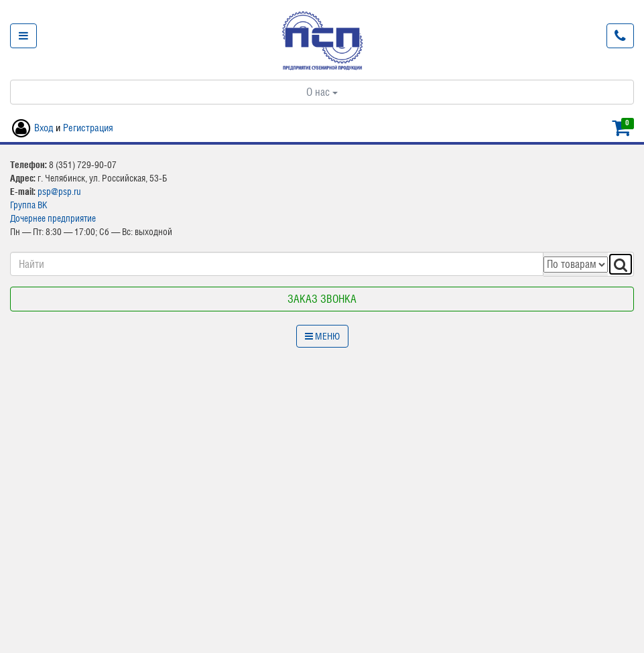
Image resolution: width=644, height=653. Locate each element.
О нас (322, 92)
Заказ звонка (322, 299)
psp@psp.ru (59, 192)
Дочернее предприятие (53, 218)
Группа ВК (29, 205)
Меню (322, 336)
